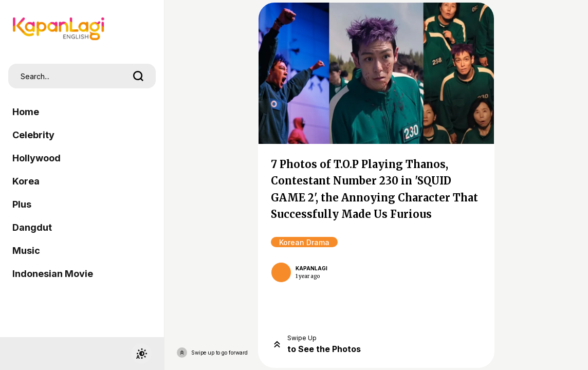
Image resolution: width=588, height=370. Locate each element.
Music (26, 251)
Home (26, 112)
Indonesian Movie (53, 274)
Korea (26, 181)
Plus (22, 204)
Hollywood (36, 158)
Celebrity (33, 135)
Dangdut (32, 227)
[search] (138, 76)
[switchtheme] (141, 354)
